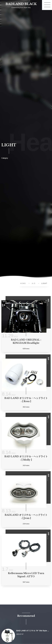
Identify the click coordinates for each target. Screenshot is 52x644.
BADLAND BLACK (21, 4)
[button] (47, 5)
